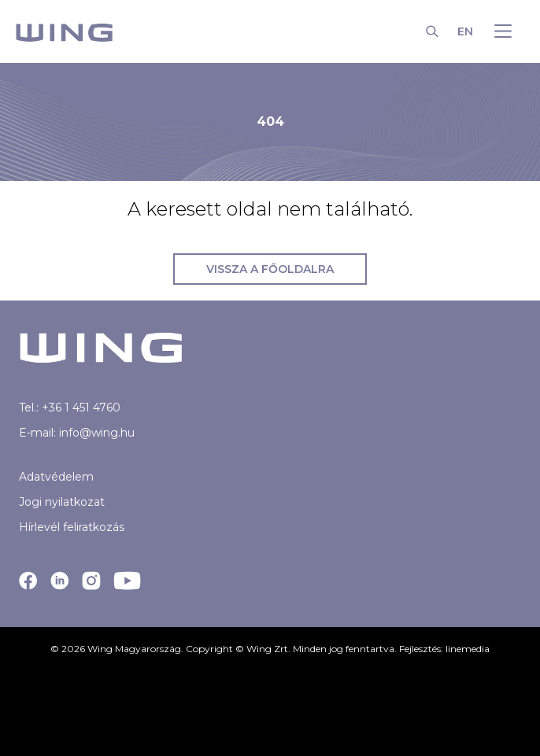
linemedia (468, 649)
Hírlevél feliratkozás (72, 527)
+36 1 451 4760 (81, 408)
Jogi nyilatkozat (62, 502)
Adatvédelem (56, 477)
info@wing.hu (97, 433)
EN (465, 31)
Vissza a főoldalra (270, 269)
